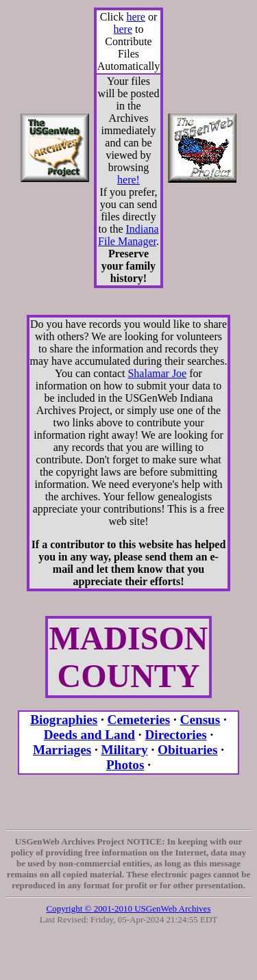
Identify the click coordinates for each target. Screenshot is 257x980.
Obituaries (187, 750)
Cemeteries (139, 720)
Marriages (62, 750)
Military (125, 750)
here (136, 17)
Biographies (64, 720)
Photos (125, 765)
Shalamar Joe (157, 373)
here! (128, 180)
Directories (175, 735)
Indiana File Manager (128, 235)
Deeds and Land (89, 735)
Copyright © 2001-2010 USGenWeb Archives (129, 908)
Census (200, 720)
